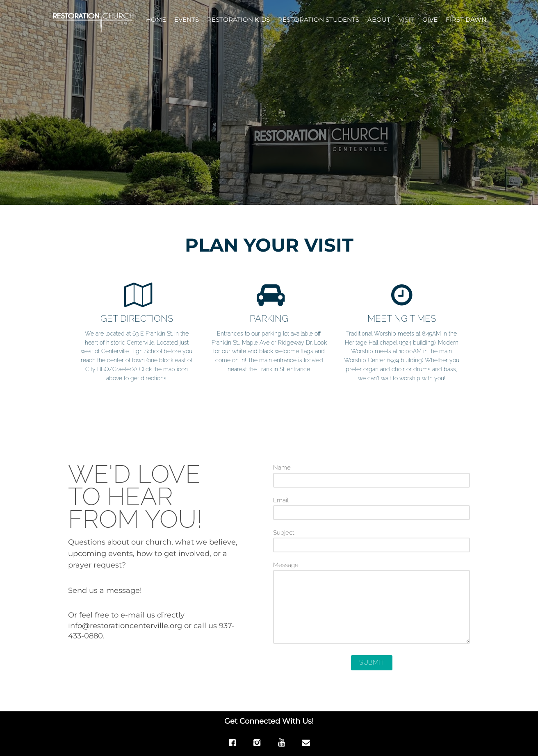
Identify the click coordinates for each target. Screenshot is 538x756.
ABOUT (379, 19)
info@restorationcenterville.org (125, 626)
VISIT (406, 19)
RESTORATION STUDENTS (319, 19)
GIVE (430, 19)
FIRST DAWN (466, 19)
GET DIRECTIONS (137, 318)
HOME (156, 19)
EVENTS (187, 19)
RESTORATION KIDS (238, 19)
